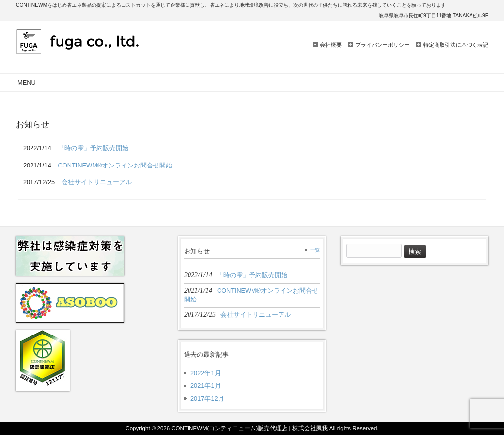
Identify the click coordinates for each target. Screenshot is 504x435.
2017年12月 (207, 398)
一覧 (315, 250)
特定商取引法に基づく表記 (456, 45)
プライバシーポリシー (382, 45)
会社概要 (331, 45)
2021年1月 (206, 385)
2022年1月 (206, 373)
